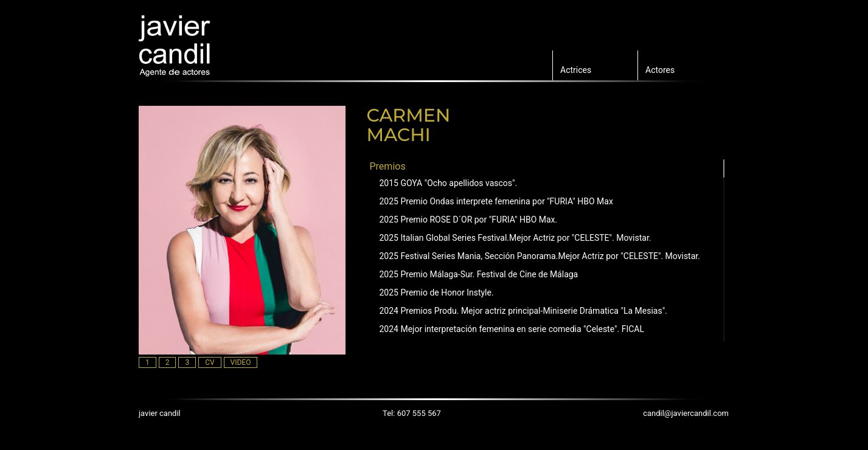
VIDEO (241, 362)
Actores (660, 70)
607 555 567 (419, 413)
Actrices (576, 70)
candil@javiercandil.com (686, 413)
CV (210, 362)
